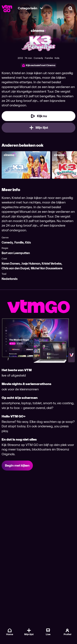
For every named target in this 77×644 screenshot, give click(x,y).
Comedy (7, 243)
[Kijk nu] (38, 116)
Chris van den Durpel (15, 268)
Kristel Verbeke (52, 264)
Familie (19, 243)
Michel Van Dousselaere (47, 268)
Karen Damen (11, 264)
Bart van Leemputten (16, 253)
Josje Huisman (31, 264)
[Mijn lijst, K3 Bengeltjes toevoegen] (38, 128)
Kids (28, 243)
